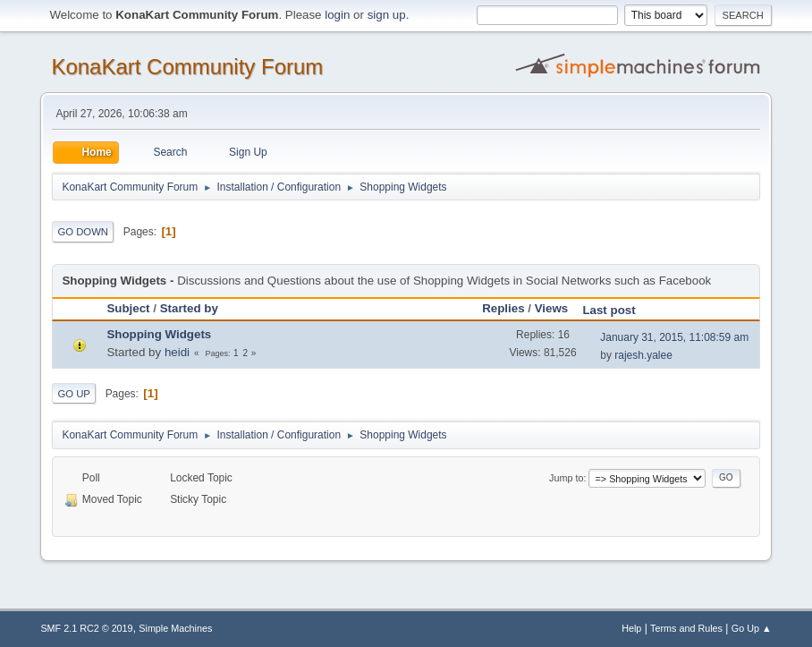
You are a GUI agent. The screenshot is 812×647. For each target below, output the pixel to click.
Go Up (74, 394)
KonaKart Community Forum (187, 67)
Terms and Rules (686, 628)
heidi (177, 352)
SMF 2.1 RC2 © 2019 (86, 628)
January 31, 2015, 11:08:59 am (674, 337)
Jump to (566, 478)
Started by (189, 308)
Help (631, 628)
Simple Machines (175, 628)
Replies (503, 308)
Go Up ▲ (752, 628)
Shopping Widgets (159, 334)
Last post (617, 310)
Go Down (83, 232)
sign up (387, 15)
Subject (128, 308)
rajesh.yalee (643, 355)
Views (552, 308)
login (337, 15)
